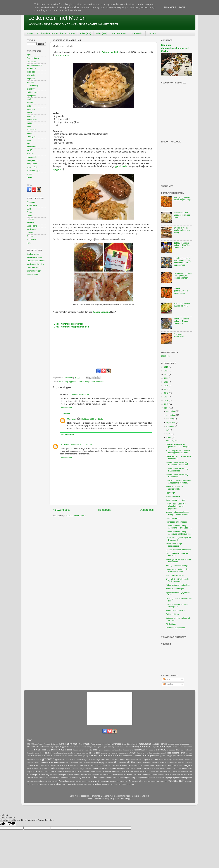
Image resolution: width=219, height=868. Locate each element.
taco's (68, 781)
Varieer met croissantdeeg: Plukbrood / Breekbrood (177, 464)
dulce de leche (173, 753)
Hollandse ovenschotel (176, 628)
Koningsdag (71, 744)
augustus (171, 426)
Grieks (81, 382)
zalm (120, 784)
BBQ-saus (34, 744)
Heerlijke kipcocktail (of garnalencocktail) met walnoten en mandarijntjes (182, 262)
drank (133, 753)
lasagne (164, 766)
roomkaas (146, 774)
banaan (123, 747)
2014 (167, 408)
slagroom (81, 778)
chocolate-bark (46, 753)
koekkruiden (45, 766)
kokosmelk (55, 766)
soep (29, 140)
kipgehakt (150, 762)
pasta (98, 771)
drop (150, 753)
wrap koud (97, 784)
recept (87, 382)
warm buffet (32, 167)
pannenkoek (84, 771)
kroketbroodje (105, 766)
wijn (54, 784)
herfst (117, 760)
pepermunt (146, 771)
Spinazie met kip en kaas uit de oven (182, 305)
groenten (31, 82)
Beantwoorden (66, 408)
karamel (54, 762)
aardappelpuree (173, 744)
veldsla (187, 781)
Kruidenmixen (119, 33)
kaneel (36, 762)
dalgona (127, 753)
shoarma (73, 778)
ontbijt (29, 113)
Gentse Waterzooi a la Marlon (179, 550)
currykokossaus (118, 753)
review (129, 774)
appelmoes (74, 747)
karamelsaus (63, 762)
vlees (29, 784)
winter (29, 174)
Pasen (86, 744)
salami (174, 775)
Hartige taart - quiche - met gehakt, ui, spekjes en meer (183, 276)
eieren (182, 753)
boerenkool (188, 747)
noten (60, 771)
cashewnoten (117, 750)
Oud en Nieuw (33, 58)
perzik (170, 772)
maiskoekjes (60, 769)
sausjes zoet (44, 778)
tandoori (74, 781)
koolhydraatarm (94, 766)
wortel (90, 784)
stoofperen (51, 781)
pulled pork (102, 775)
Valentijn (135, 744)
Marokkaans (32, 226)
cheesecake (150, 750)
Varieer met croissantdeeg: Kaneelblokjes (177, 470)
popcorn (60, 775)
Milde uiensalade (173, 496)
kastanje (72, 763)
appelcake (65, 747)
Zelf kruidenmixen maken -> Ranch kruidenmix (181, 321)
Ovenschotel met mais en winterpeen (177, 606)
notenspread (67, 772)
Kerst (29, 55)
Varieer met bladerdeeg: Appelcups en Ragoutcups (178, 533)
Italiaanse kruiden (34, 257)
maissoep (68, 769)
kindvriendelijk (33, 85)
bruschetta (88, 750)
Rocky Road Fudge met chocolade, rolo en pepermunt (176, 506)
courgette (77, 753)
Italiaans (30, 222)
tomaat (94, 781)
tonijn (122, 781)
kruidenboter (115, 766)
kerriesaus (87, 762)
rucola (153, 774)
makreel (76, 769)
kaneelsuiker (45, 762)
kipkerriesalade (160, 762)
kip (116, 762)
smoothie (109, 778)
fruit (91, 756)
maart (169, 437)
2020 (167, 386)
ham (68, 760)
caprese (100, 750)
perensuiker (163, 772)
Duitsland (55, 744)
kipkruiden (171, 762)
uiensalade (100, 382)
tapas (29, 143)
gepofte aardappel (166, 756)
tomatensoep (115, 781)
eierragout (189, 753)
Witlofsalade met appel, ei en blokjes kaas (182, 215)
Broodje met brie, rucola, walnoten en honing (182, 230)
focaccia (74, 756)
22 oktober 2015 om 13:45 (92, 419)
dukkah (164, 753)
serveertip (65, 778)
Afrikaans (31, 202)
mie (127, 769)
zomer (29, 177)
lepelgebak (31, 96)
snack (29, 133)
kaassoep (30, 763)
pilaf (191, 772)
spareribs (163, 778)
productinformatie (81, 774)
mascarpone (111, 769)
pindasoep (31, 774)
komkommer (74, 766)
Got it (182, 7)
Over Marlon (137, 33)
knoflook (30, 766)
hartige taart (100, 760)
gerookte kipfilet (179, 756)
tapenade (80, 781)
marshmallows (98, 769)
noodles (44, 771)
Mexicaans (31, 229)
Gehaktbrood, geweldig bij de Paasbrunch (178, 539)
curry (109, 753)
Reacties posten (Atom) (76, 516)
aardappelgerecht (34, 65)
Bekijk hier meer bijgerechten (69, 324)
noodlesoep (53, 771)
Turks (29, 243)
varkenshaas (163, 781)
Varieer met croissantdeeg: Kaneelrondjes (177, 476)
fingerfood (31, 79)
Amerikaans (32, 205)
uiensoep (154, 781)
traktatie (30, 154)
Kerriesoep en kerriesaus (177, 522)
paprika (92, 771)
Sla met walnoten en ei (176, 611)
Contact (152, 33)
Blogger (128, 799)
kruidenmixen (32, 92)
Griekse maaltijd (110, 52)
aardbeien (31, 747)
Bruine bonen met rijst (175, 500)
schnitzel (52, 778)
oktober (170, 419)
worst (72, 784)
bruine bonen (79, 750)
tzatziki (137, 781)
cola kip (71, 753)
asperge (100, 747)
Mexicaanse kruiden (35, 264)
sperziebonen (179, 778)
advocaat (39, 747)
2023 (167, 374)
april (168, 434)
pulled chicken (93, 775)
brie (49, 750)
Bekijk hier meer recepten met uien (71, 327)
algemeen (165, 356)
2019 (167, 389)
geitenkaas (154, 756)
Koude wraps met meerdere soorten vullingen (178, 570)
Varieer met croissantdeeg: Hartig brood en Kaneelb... (178, 513)
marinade (88, 769)
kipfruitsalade (141, 762)
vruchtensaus (46, 784)
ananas (46, 747)
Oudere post (147, 510)
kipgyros (57, 169)
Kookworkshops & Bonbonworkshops (56, 33)
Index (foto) (102, 33)
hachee (63, 760)
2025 (167, 367)
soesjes (150, 778)
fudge (96, 756)
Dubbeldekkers (172, 614)
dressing (140, 753)
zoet (124, 784)
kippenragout (179, 763)
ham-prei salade (76, 760)
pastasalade (107, 771)
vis (191, 781)
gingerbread (31, 760)
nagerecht (31, 109)
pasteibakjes (125, 772)
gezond (189, 756)
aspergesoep (107, 747)
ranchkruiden (32, 274)
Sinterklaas (31, 62)
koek (36, 765)
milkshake (133, 769)
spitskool (30, 781)
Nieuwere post (61, 510)
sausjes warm (33, 778)
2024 (167, 371)
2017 (167, 397)
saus (29, 126)
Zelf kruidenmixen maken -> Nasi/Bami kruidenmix (182, 245)
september (171, 423)
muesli (185, 769)
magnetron (44, 769)
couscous (85, 753)
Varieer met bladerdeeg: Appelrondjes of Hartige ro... (179, 527)
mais (52, 768)
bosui (44, 750)
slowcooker (32, 130)
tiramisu (87, 781)
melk (29, 106)
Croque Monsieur (44, 744)
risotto (139, 774)
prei (65, 774)
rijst (134, 774)
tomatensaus (104, 781)
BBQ (28, 744)
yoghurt (114, 784)
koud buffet (31, 89)
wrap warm (106, 784)
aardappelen (145, 744)
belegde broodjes (142, 747)
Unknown (72, 419)
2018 (167, 393)
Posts (166, 679)
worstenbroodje (81, 784)
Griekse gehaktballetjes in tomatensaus (181, 291)
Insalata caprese (173, 518)
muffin (190, 769)
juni (168, 430)
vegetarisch (32, 157)
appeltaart (83, 747)
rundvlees (160, 774)
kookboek (84, 766)
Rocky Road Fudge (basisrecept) (174, 545)
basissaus (129, 747)
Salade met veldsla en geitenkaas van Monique (178, 446)
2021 (167, 382)
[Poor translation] (11, 824)
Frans (29, 212)
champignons (128, 750)
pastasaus (116, 771)
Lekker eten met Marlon (57, 18)
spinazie (189, 778)
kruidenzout (136, 766)
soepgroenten (141, 778)
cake (95, 750)
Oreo (80, 744)
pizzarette (53, 775)
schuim (58, 778)
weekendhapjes (33, 171)
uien (93, 382)
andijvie (52, 747)
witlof (68, 784)
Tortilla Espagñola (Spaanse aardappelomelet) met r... (178, 452)
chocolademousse (33, 753)
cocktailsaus (63, 753)
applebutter (32, 68)
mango (81, 769)
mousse (169, 769)
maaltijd (30, 102)
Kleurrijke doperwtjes (175, 589)
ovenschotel (32, 120)
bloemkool (173, 747)
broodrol (69, 750)
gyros (57, 760)
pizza (37, 774)
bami (117, 747)
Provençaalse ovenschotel (101, 744)
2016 (167, 401)
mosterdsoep (161, 769)
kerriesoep (95, 763)
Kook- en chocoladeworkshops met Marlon (175, 48)
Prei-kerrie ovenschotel (179, 335)
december (171, 411)
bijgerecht (73, 382)
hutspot (145, 760)
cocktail (55, 753)
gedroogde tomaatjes (132, 756)
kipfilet (132, 762)
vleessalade (36, 784)
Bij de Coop (171, 624)
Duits (29, 209)
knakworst (189, 762)
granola (38, 760)
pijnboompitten (183, 771)
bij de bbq (64, 382)
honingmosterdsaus (134, 760)
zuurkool (131, 784)
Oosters (30, 233)
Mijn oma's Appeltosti (175, 575)
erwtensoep (46, 756)
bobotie (180, 747)
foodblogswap (83, 756)
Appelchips (171, 493)
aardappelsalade (186, 744)
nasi (39, 772)
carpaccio (107, 750)
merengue (121, 769)
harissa (91, 760)
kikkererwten (109, 763)
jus (152, 760)
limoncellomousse (33, 769)
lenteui (180, 766)
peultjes (175, 772)
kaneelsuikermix (34, 268)
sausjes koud (187, 774)
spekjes (170, 778)
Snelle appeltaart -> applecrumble (174, 488)
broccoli (54, 750)
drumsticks (157, 753)
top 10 (29, 150)
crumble (104, 753)
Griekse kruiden (33, 254)
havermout (110, 760)
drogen (146, 753)
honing (123, 760)
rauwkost (116, 774)
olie (73, 772)
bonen (37, 750)
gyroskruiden (121, 166)
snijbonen (116, 778)
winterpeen (61, 784)
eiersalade (31, 756)
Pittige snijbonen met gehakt (178, 585)
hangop (85, 760)
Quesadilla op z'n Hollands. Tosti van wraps (178, 580)
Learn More (169, 7)
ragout (109, 774)
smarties (101, 778)
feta (60, 756)
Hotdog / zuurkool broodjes (177, 566)
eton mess (54, 756)
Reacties (67, 414)
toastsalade (32, 147)
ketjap (102, 762)
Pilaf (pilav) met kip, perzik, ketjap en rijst (182, 199)
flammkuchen (66, 756)
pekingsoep (138, 772)
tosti (132, 781)
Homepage (105, 510)
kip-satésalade (123, 763)
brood (61, 750)
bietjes (154, 747)
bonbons (30, 750)
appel (58, 747)
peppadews (155, 772)
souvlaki (156, 778)
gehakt (145, 756)
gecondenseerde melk (111, 756)
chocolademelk (187, 750)
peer (132, 771)
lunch (29, 99)
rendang (123, 775)
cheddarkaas (139, 750)
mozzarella (177, 769)
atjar (114, 747)
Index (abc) (85, 33)
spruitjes (36, 781)
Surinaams (31, 239)
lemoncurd (172, 766)
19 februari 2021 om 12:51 (81, 445)
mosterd (152, 769)
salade (30, 123)
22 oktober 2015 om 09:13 (80, 395)
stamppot (43, 781)
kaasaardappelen (178, 760)
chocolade (161, 750)
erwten (38, 756)
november (171, 415)
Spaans (30, 236)
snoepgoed (31, 137)
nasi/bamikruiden (34, 271)
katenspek (79, 763)
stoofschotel (61, 781)
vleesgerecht (32, 160)
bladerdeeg (163, 747)
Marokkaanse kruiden (36, 261)
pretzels (70, 774)
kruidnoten (145, 766)
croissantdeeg (94, 753)
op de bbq (31, 116)
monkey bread (143, 769)
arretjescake (92, 747)
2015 (167, 404)
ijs (149, 760)
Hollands (30, 219)
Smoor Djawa (172, 441)
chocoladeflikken (174, 750)
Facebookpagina (101, 312)
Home (29, 33)
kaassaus (189, 760)
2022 (167, 378)
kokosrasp (64, 766)
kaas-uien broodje (166, 760)
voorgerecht (32, 164)
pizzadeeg (45, 774)
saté (179, 774)
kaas (156, 759)
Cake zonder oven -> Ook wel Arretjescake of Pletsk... (179, 482)
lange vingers (155, 766)
